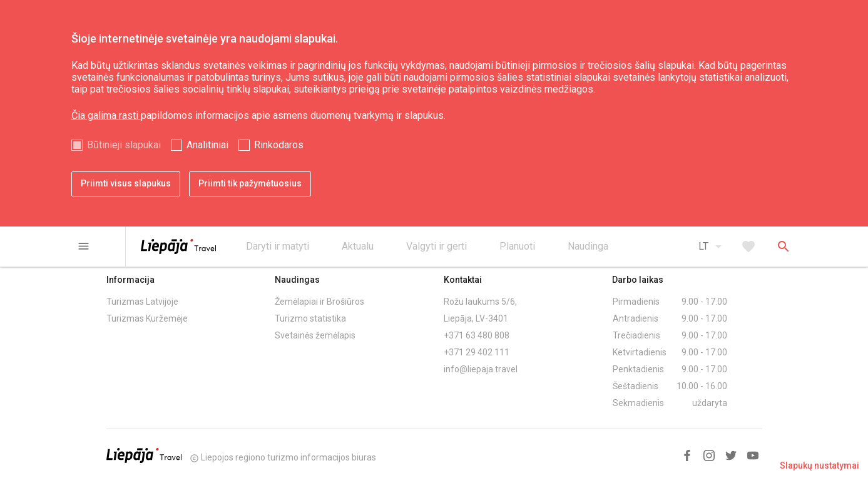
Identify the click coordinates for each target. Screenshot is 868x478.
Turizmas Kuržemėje (147, 318)
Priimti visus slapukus (126, 183)
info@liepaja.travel (481, 369)
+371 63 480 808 (477, 335)
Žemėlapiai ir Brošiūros (319, 302)
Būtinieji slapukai (124, 145)
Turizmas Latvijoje (142, 302)
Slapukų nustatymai (819, 465)
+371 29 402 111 (477, 352)
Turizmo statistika (310, 318)
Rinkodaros (279, 145)
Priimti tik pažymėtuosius (250, 183)
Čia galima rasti (106, 115)
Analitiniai (207, 145)
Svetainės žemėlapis (315, 335)
